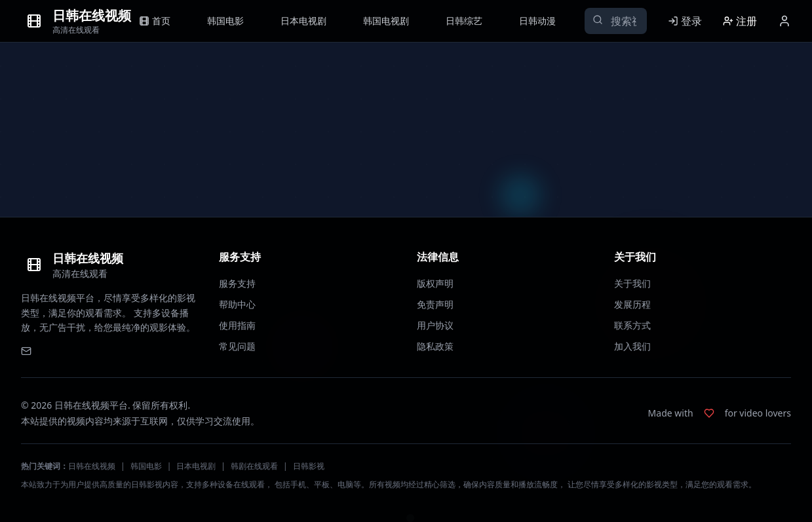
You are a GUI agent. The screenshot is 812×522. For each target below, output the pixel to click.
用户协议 (435, 325)
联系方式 (632, 325)
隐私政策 (435, 346)
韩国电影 (146, 466)
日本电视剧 (196, 466)
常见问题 (237, 346)
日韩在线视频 (92, 466)
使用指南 (237, 325)
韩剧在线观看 (254, 466)
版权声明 (435, 283)
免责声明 (435, 304)
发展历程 (632, 304)
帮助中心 (237, 304)
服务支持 (237, 283)
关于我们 (632, 283)
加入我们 (632, 346)
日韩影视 (309, 466)
